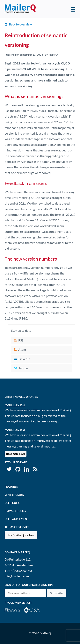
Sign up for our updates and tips (29, 585)
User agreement (17, 519)
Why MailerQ (14, 495)
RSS (21, 340)
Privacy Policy (15, 511)
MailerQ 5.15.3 (15, 430)
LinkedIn (24, 359)
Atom (22, 349)
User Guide (12, 503)
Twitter (24, 368)
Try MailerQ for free (21, 535)
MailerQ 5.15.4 (15, 405)
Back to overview (20, 24)
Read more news (16, 454)
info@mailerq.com (17, 576)
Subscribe (57, 593)
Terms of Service (17, 527)
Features (11, 487)
